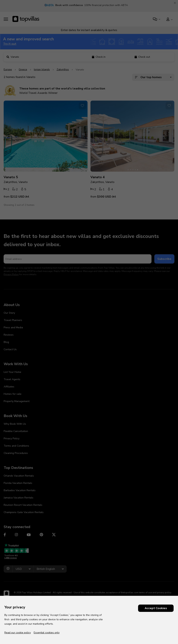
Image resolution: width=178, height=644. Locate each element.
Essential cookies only (47, 633)
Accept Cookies (156, 608)
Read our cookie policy (18, 633)
